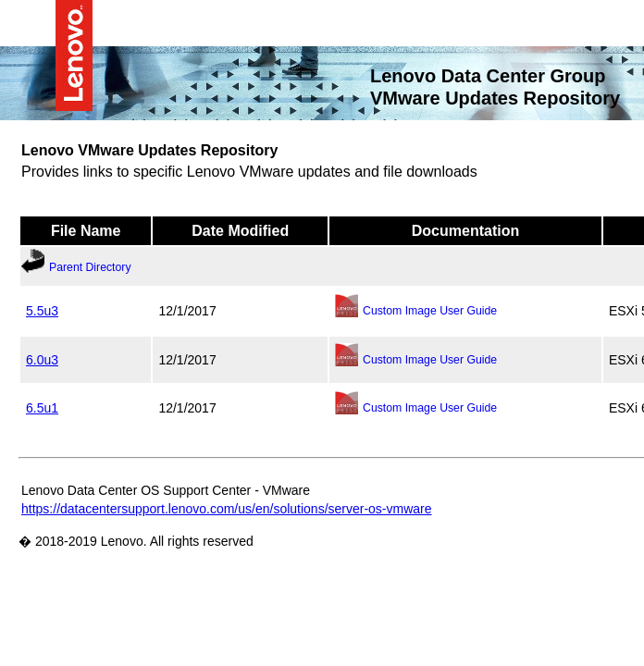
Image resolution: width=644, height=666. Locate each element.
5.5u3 (42, 310)
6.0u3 (42, 359)
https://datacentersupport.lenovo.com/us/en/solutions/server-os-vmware (227, 508)
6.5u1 (42, 407)
